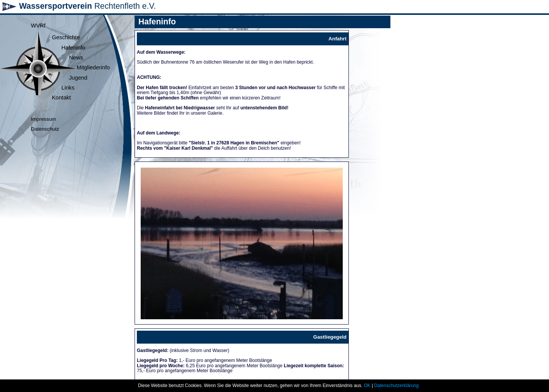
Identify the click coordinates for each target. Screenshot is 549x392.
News (76, 58)
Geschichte (66, 37)
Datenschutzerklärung (396, 386)
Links (68, 88)
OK (367, 386)
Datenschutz (45, 129)
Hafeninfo (73, 48)
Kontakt (61, 98)
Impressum (43, 119)
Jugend (78, 78)
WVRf (38, 26)
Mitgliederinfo (93, 67)
